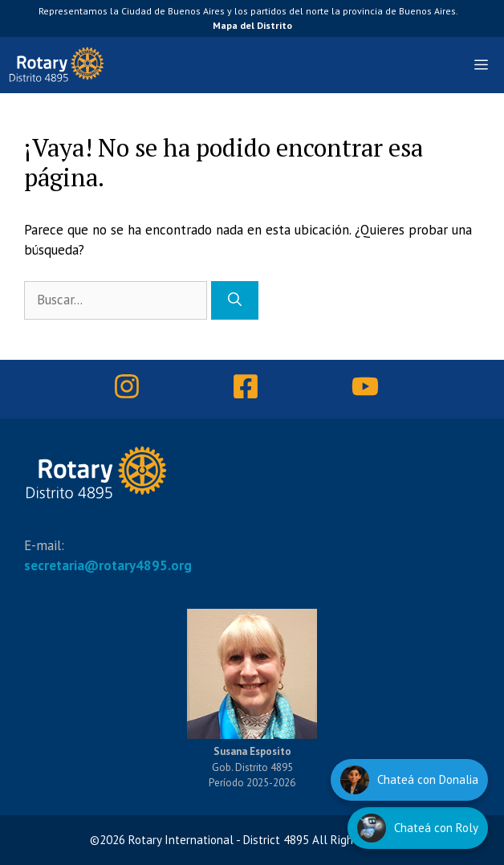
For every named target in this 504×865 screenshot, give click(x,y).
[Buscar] (235, 300)
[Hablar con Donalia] (409, 780)
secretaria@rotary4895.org (108, 565)
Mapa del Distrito (252, 25)
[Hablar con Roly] (418, 828)
